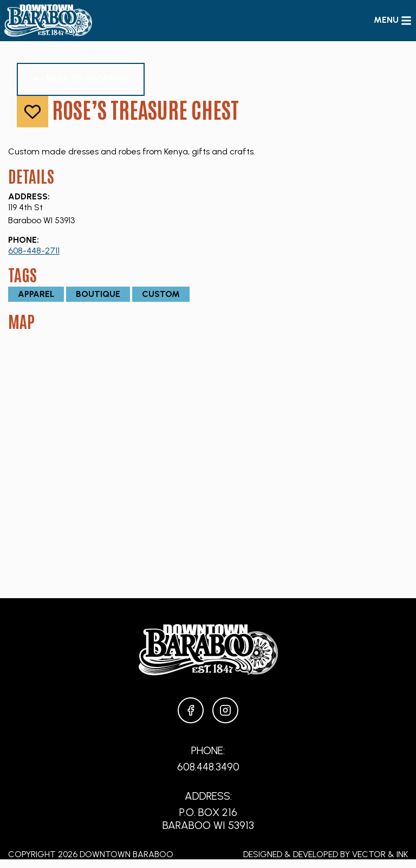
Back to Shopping (81, 79)
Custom (161, 294)
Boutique (98, 294)
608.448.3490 (208, 767)
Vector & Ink (380, 854)
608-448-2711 (34, 251)
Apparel (36, 294)
